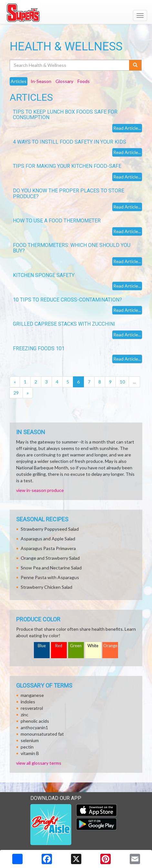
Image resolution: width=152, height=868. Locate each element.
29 (16, 393)
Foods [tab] (84, 81)
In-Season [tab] (41, 81)
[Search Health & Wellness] (70, 65)
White (93, 646)
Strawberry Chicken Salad (46, 587)
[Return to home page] (76, 13)
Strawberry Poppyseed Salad (50, 529)
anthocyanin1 (34, 727)
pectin (27, 747)
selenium (30, 740)
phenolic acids (35, 721)
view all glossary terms (39, 763)
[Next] (28, 393)
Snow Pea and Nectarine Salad (51, 568)
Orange (110, 646)
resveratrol (32, 708)
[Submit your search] (135, 65)
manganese (32, 695)
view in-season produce (40, 490)
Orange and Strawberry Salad (50, 558)
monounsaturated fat (42, 734)
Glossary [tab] (64, 81)
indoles (28, 702)
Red (59, 646)
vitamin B (30, 753)
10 (122, 382)
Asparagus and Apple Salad (48, 539)
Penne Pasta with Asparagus (50, 577)
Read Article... (127, 128)
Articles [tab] (19, 81)
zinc (25, 715)
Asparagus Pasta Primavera (48, 548)
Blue (42, 646)
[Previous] (15, 382)
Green (76, 646)
